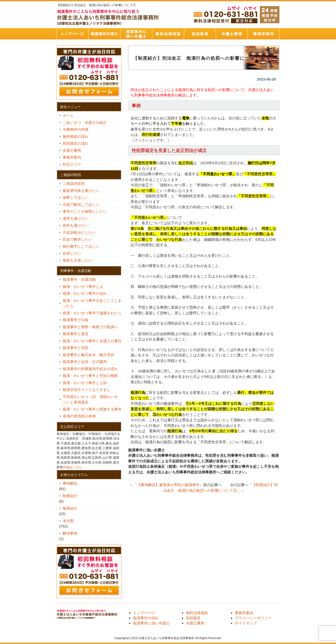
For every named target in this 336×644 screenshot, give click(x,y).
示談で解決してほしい (81, 205)
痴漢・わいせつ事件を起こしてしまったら (92, 303)
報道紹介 (70, 508)
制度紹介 (70, 496)
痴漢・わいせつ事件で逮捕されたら (92, 313)
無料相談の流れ (76, 136)
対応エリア (72, 164)
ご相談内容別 (74, 183)
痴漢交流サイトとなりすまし (88, 390)
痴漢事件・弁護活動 (79, 279)
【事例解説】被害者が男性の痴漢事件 (168, 485)
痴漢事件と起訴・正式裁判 (85, 362)
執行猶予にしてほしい (81, 246)
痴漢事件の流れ (104, 34)
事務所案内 (264, 34)
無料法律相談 (168, 34)
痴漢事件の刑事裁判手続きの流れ (90, 369)
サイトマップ (246, 623)
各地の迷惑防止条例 (79, 416)
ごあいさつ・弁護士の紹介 (85, 123)
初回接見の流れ (76, 143)
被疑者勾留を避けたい (83, 191)
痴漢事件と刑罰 (76, 348)
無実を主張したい (77, 260)
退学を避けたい (77, 218)
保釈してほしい (77, 197)
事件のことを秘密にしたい (87, 211)
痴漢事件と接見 (76, 334)
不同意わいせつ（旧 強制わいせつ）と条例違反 (90, 399)
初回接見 (200, 34)
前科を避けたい (76, 225)
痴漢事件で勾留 (76, 320)
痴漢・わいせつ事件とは (83, 287)
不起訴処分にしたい (79, 232)
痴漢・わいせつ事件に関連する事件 (92, 409)
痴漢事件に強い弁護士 (136, 34)
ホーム (68, 115)
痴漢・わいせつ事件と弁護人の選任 (92, 341)
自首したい (74, 253)
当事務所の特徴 (76, 129)
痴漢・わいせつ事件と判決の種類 (92, 376)
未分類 (68, 521)
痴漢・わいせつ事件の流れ (85, 293)
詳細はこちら (72, 467)
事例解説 (70, 483)
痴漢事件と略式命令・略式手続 (88, 355)
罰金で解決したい (77, 239)
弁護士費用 (232, 34)
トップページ (72, 34)
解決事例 (70, 533)
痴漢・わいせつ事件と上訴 (85, 383)
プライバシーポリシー (253, 618)
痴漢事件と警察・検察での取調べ (90, 327)
